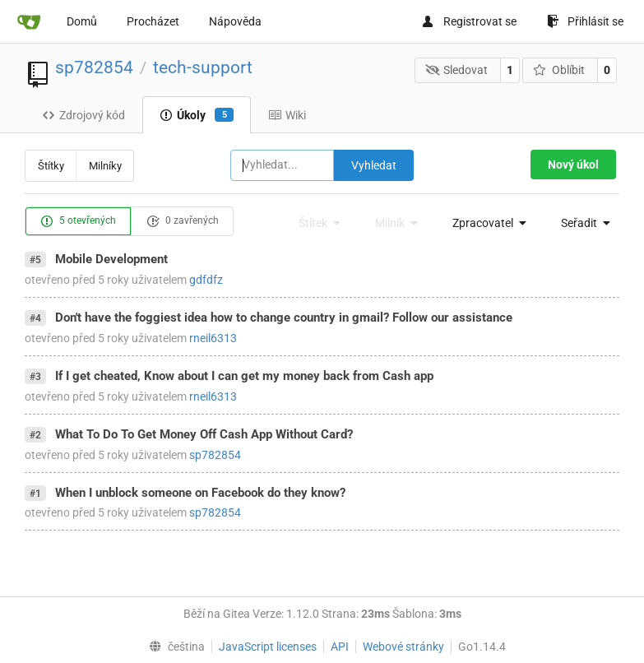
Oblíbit (559, 70)
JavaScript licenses (268, 647)
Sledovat (457, 70)
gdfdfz (206, 280)
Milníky (105, 166)
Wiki (287, 115)
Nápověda (235, 21)
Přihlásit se (585, 21)
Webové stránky (403, 647)
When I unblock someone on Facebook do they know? (200, 493)
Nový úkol (573, 165)
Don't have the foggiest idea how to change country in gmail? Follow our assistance (284, 318)
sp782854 (94, 67)
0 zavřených (183, 221)
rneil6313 (213, 338)
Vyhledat (374, 165)
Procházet (153, 21)
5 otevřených (78, 221)
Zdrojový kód (83, 115)
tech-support (203, 67)
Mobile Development (111, 259)
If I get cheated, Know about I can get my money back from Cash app (244, 376)
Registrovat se (469, 21)
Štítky (51, 166)
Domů (82, 21)
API (340, 647)
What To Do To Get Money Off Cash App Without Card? (204, 434)
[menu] (485, 223)
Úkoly (197, 115)
